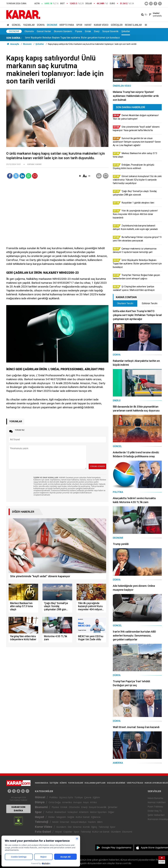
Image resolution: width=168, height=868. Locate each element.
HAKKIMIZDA (42, 783)
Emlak (88, 31)
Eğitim (96, 797)
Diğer (111, 812)
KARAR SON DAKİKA (18, 809)
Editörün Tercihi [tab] (150, 303)
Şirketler (126, 31)
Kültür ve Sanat (101, 832)
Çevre (88, 797)
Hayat (88, 25)
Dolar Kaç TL (155, 811)
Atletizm (84, 812)
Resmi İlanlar (133, 25)
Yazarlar (29, 25)
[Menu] (145, 25)
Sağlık (71, 817)
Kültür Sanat (83, 817)
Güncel (16, 25)
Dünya (41, 25)
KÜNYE (63, 783)
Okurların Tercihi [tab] (125, 303)
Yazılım (92, 822)
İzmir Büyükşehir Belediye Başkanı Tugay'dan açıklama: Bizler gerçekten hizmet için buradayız (72, 38)
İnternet (65, 822)
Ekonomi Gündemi (63, 31)
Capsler (68, 832)
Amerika (67, 802)
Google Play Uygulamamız (117, 848)
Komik (86, 827)
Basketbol (60, 812)
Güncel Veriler (44, 31)
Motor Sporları (98, 812)
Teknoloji (42, 822)
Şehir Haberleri (156, 815)
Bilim (100, 822)
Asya (86, 802)
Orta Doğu (55, 802)
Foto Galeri (43, 832)
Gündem (61, 827)
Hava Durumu (155, 798)
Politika (53, 797)
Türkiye (79, 797)
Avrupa (77, 802)
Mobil (55, 822)
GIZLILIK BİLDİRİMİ (116, 783)
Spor (79, 25)
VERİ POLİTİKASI (135, 783)
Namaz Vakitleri (157, 802)
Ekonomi (52, 25)
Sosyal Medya (79, 822)
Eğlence (96, 817)
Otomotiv (29, 31)
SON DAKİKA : (14, 38)
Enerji (97, 31)
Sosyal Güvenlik (110, 31)
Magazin (61, 817)
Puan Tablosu (155, 807)
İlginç (94, 827)
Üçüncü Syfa (66, 797)
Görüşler (117, 25)
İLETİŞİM (54, 783)
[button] (80, 176)
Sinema (77, 827)
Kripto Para (67, 25)
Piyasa (78, 31)
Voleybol (72, 812)
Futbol (49, 812)
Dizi (70, 827)
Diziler (52, 817)
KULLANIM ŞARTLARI (95, 783)
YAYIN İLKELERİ (76, 783)
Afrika (93, 802)
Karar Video (101, 25)
